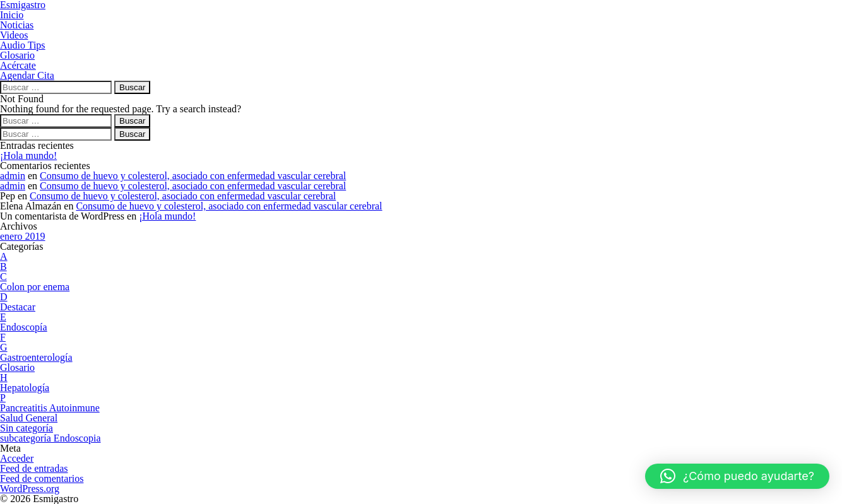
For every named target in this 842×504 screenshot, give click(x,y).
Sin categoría (27, 428)
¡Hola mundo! (28, 155)
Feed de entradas (34, 468)
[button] (737, 476)
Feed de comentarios (42, 478)
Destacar (18, 307)
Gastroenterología (36, 357)
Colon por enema (35, 287)
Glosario (17, 367)
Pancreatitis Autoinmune (50, 408)
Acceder (17, 458)
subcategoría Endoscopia (50, 438)
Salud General (29, 418)
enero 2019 (23, 236)
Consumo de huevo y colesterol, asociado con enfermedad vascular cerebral (193, 176)
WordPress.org (30, 489)
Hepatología (25, 388)
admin (13, 176)
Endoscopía (24, 327)
